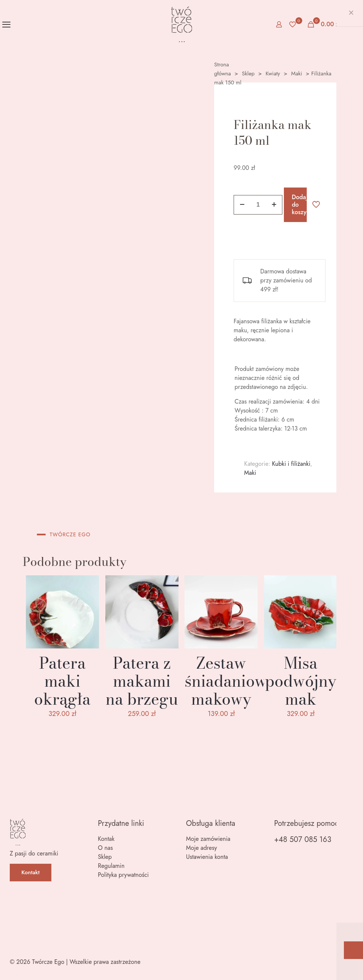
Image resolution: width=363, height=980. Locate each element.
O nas (105, 848)
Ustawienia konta (207, 857)
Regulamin (111, 866)
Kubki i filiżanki (291, 464)
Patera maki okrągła (62, 681)
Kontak (106, 839)
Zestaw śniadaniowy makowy (230, 681)
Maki (296, 74)
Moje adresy (201, 848)
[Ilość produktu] (258, 205)
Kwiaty (273, 74)
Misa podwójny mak (301, 681)
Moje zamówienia (208, 839)
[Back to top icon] (345, 962)
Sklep (248, 74)
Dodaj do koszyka (299, 205)
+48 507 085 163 (303, 840)
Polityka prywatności (123, 875)
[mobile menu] (6, 24)
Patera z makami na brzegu (142, 681)
